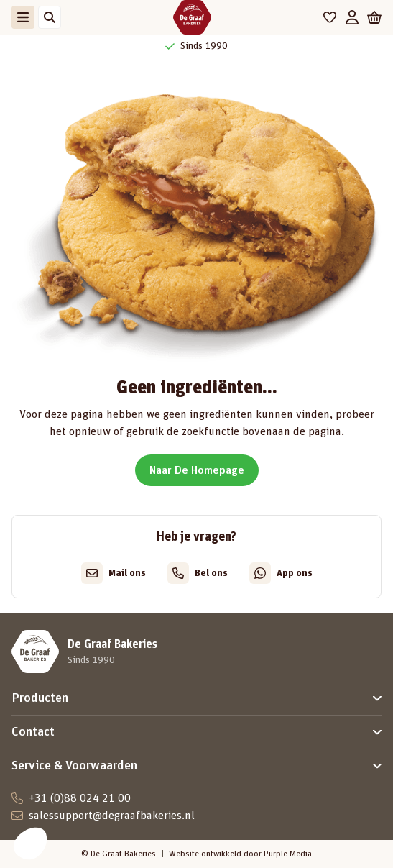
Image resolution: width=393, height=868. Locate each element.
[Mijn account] (352, 17)
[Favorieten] (330, 17)
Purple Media (288, 854)
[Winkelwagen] (374, 17)
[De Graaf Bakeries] (192, 17)
